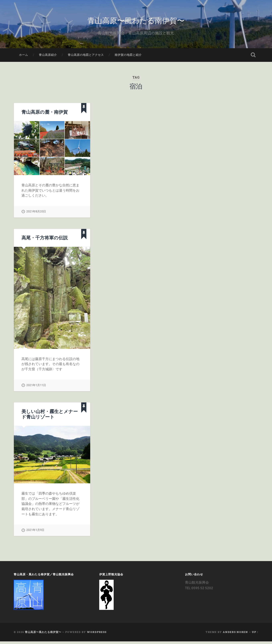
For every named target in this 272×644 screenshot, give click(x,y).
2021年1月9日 (35, 533)
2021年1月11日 (36, 388)
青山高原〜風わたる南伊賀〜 (136, 21)
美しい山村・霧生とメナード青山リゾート (50, 417)
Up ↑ (255, 635)
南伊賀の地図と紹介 (128, 57)
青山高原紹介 (48, 57)
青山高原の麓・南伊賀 (45, 114)
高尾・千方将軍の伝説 (45, 240)
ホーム (24, 57)
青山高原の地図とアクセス (86, 57)
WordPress (97, 635)
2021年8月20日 (36, 214)
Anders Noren (235, 635)
